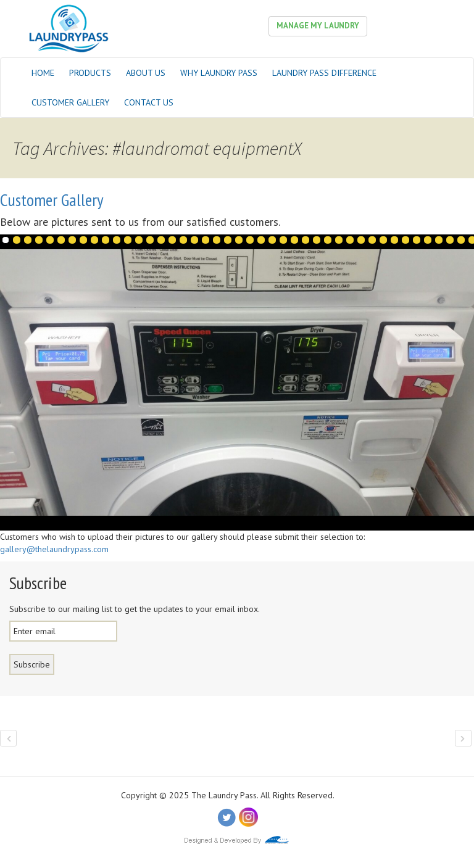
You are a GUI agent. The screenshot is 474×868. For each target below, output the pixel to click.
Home (43, 73)
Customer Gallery (70, 102)
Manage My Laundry (318, 26)
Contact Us (149, 102)
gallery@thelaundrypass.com (54, 549)
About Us (146, 73)
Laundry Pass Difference (324, 73)
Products (90, 73)
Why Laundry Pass (219, 73)
